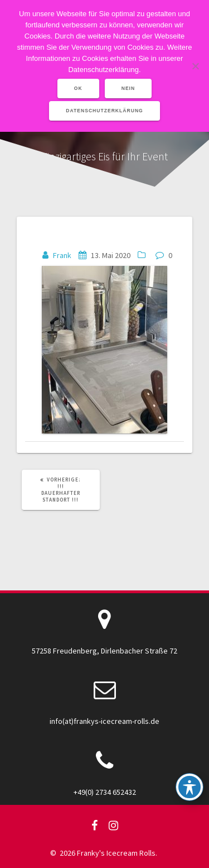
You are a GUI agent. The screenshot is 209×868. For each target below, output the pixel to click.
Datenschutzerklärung (104, 111)
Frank (62, 255)
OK (78, 88)
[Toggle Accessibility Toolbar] (189, 787)
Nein (128, 88)
